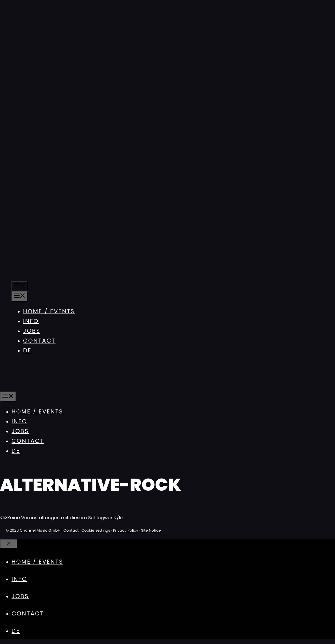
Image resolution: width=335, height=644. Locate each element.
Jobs (32, 331)
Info (31, 321)
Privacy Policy (126, 530)
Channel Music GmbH (40, 530)
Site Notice (151, 530)
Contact (39, 341)
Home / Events (49, 311)
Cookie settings (96, 530)
